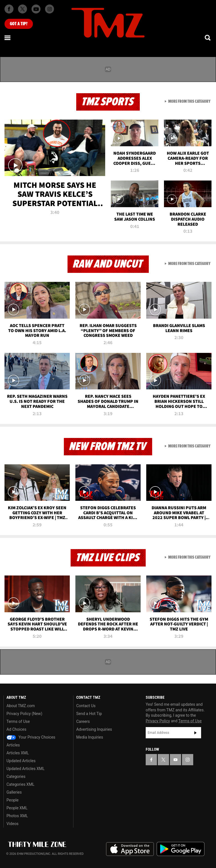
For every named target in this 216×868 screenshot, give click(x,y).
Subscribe (195, 733)
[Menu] (8, 38)
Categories (16, 776)
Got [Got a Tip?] (19, 24)
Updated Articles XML (25, 769)
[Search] (208, 38)
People (13, 800)
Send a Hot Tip (89, 714)
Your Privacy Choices (31, 737)
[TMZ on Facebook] (9, 9)
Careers (83, 721)
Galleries (14, 792)
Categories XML (20, 784)
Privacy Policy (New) (24, 714)
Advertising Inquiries (94, 729)
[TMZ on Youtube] (36, 9)
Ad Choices (16, 729)
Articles (13, 745)
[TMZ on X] (22, 9)
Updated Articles (21, 761)
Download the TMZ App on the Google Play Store (181, 849)
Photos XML (17, 816)
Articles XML (18, 753)
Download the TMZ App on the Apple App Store (130, 849)
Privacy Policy (158, 721)
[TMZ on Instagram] (49, 9)
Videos (13, 824)
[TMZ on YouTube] (175, 760)
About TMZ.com (21, 706)
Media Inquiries (90, 737)
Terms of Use (18, 721)
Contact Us (86, 706)
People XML (17, 808)
